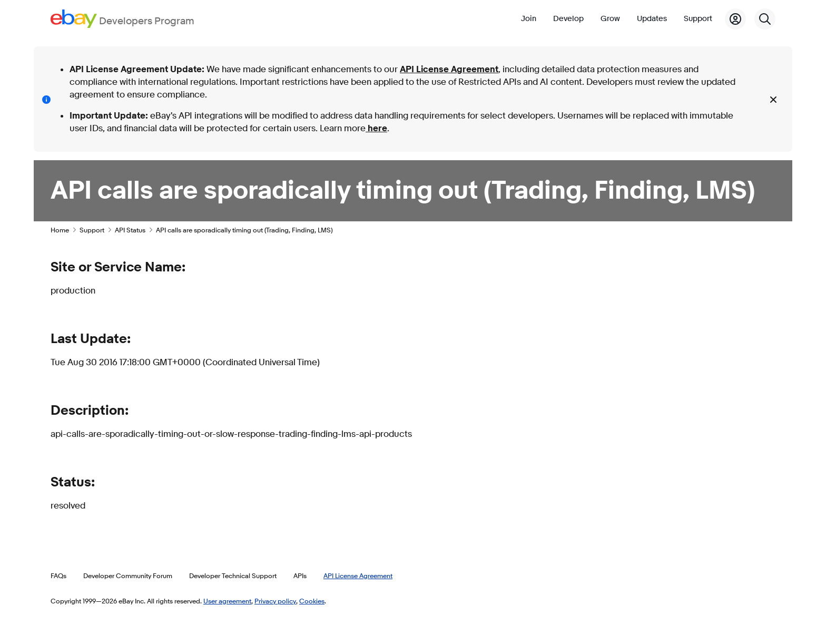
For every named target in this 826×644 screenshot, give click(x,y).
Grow (610, 19)
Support (698, 19)
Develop (568, 19)
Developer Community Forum (128, 575)
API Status (130, 230)
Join (529, 19)
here (376, 128)
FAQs (58, 575)
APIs (300, 575)
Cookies (312, 601)
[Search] (765, 19)
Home (60, 230)
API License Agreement (449, 69)
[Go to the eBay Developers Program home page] (122, 19)
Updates (652, 19)
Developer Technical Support (233, 575)
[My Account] (735, 19)
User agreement (227, 601)
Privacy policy (275, 601)
